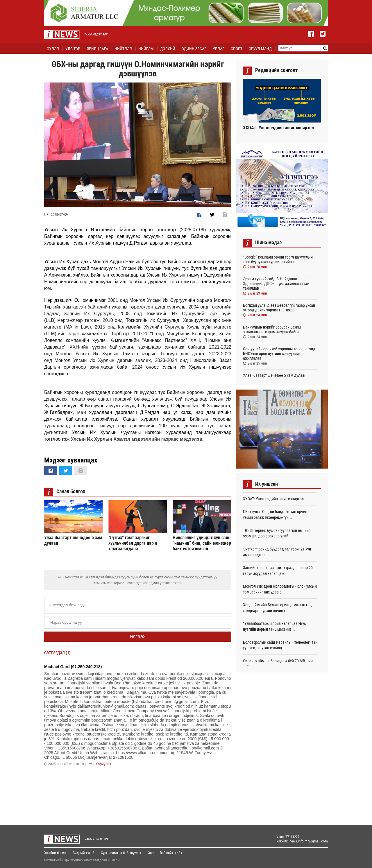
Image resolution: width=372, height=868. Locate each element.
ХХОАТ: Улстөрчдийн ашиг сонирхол (278, 128)
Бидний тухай (84, 853)
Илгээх (138, 637)
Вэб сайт (167, 853)
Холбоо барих (55, 853)
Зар (151, 853)
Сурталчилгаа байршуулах (121, 853)
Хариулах (103, 764)
